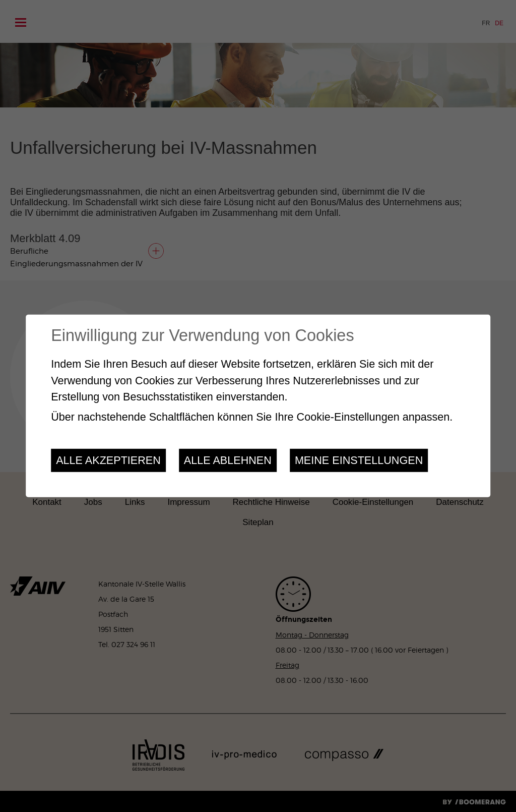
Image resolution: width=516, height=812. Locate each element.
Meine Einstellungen (359, 460)
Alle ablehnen (228, 460)
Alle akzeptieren (108, 460)
